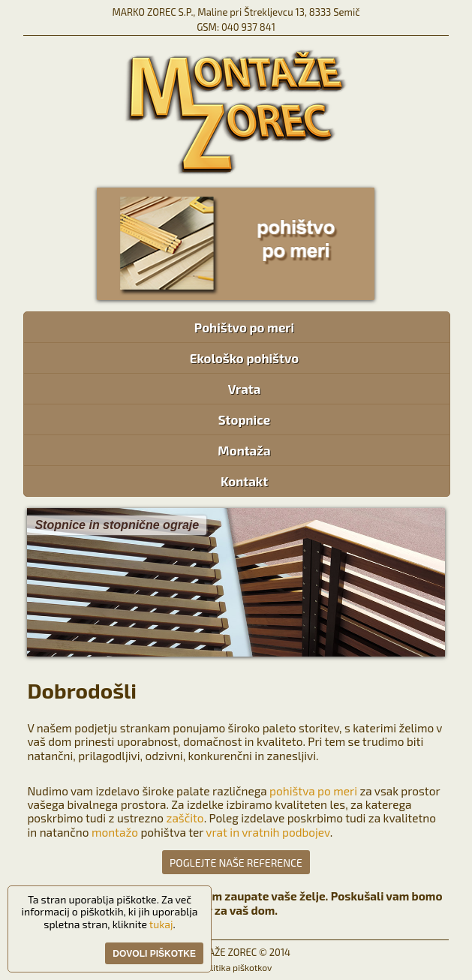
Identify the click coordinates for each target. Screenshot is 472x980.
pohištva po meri (313, 791)
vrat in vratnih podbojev (268, 832)
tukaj (161, 924)
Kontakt (244, 481)
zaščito (185, 818)
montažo (115, 832)
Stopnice (244, 419)
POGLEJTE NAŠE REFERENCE (236, 863)
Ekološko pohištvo (244, 358)
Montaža (245, 450)
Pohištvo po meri (244, 327)
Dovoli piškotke (154, 954)
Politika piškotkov (236, 967)
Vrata (244, 389)
